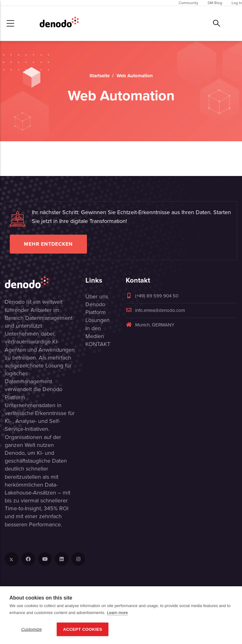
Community (188, 3)
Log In (237, 3)
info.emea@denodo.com (155, 310)
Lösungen (98, 320)
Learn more (117, 613)
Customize (32, 629)
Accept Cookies (83, 629)
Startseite (100, 76)
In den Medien (95, 332)
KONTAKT (98, 344)
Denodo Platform (96, 308)
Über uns (97, 296)
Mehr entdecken (48, 244)
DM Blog (215, 3)
